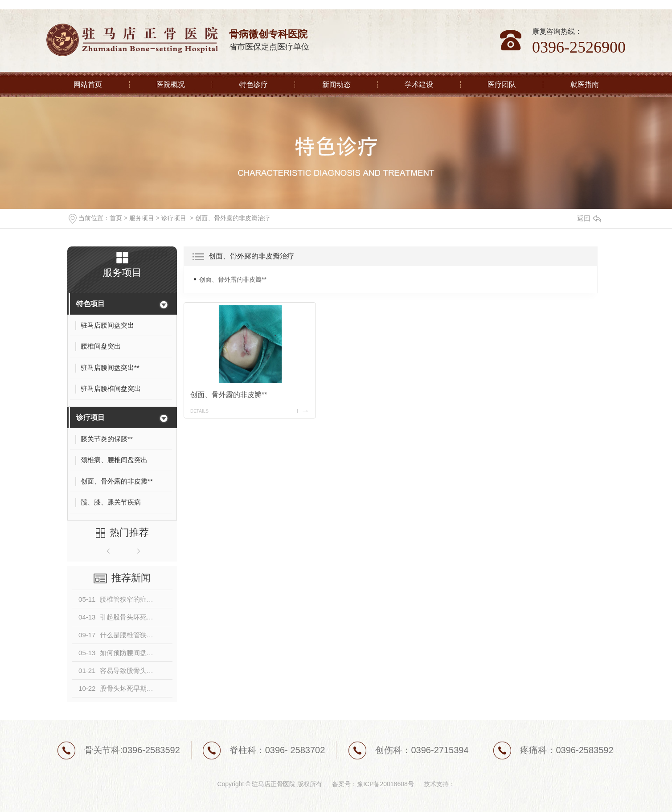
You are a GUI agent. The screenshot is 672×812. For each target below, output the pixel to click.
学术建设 (419, 84)
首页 (116, 218)
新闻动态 (336, 84)
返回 (589, 218)
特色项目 (90, 304)
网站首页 (88, 84)
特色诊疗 (254, 84)
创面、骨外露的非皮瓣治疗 (233, 218)
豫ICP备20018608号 (385, 784)
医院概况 (171, 84)
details (199, 411)
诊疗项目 (174, 218)
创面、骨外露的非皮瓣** (233, 279)
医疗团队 (502, 84)
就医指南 (585, 84)
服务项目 (142, 218)
